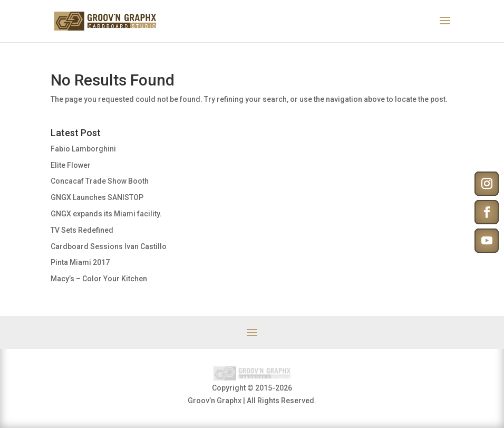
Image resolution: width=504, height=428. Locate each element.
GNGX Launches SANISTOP (97, 197)
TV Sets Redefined (82, 230)
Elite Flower (71, 165)
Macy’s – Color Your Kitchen (99, 279)
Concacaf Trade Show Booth (100, 181)
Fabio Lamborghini (83, 149)
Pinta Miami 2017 (80, 262)
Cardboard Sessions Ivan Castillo (109, 246)
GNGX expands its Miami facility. (106, 214)
